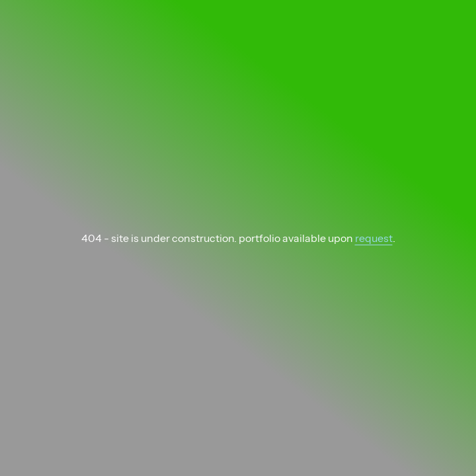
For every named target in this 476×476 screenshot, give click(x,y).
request (374, 238)
